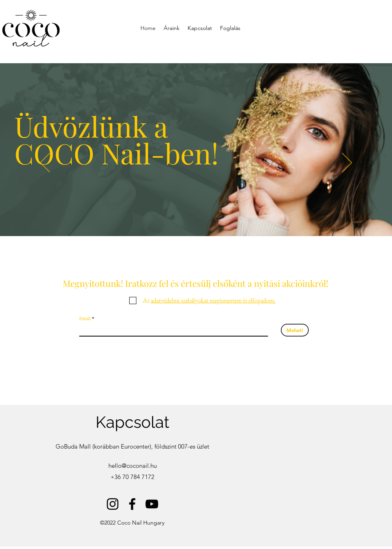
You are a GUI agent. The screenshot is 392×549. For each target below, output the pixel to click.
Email (85, 319)
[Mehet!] (295, 330)
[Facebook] (132, 504)
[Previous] (45, 163)
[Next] (347, 163)
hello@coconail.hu (133, 466)
